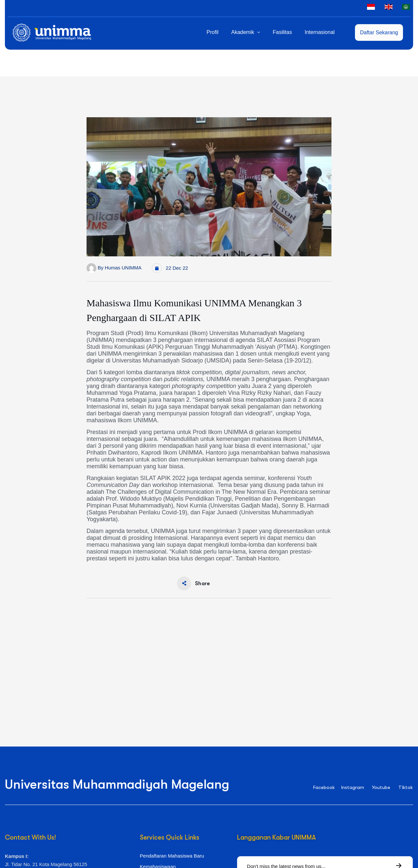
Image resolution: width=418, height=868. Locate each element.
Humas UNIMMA (123, 268)
